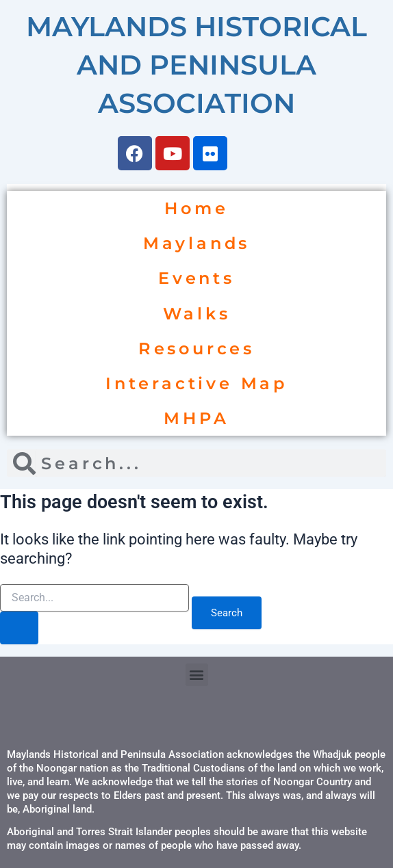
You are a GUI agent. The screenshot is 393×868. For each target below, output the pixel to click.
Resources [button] (196, 348)
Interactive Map (196, 383)
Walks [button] (197, 314)
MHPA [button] (196, 418)
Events (196, 278)
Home (196, 208)
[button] (197, 675)
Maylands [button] (196, 243)
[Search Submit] (19, 628)
